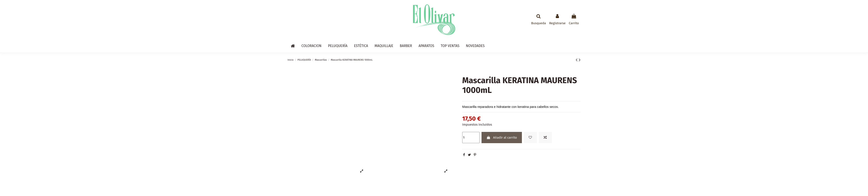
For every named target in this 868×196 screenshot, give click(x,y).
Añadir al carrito (502, 138)
